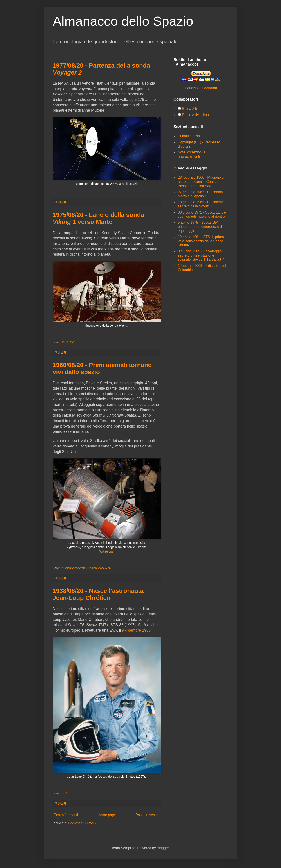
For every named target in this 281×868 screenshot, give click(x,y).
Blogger (163, 848)
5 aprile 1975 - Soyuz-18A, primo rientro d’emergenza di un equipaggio (203, 227)
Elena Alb (190, 109)
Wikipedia (106, 551)
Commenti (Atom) (82, 823)
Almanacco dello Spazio (123, 21)
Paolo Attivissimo (195, 115)
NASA (64, 342)
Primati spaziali (190, 136)
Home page (107, 815)
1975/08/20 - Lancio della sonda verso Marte (98, 218)
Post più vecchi (147, 815)
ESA (64, 793)
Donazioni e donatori (201, 88)
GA (72, 342)
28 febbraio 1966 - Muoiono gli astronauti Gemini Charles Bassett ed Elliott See (202, 182)
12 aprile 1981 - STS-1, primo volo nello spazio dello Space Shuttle (201, 241)
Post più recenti (66, 815)
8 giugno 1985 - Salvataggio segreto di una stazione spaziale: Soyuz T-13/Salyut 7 (201, 255)
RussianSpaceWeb (73, 568)
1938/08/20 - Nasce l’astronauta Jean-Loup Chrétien (98, 594)
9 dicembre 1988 (136, 630)
